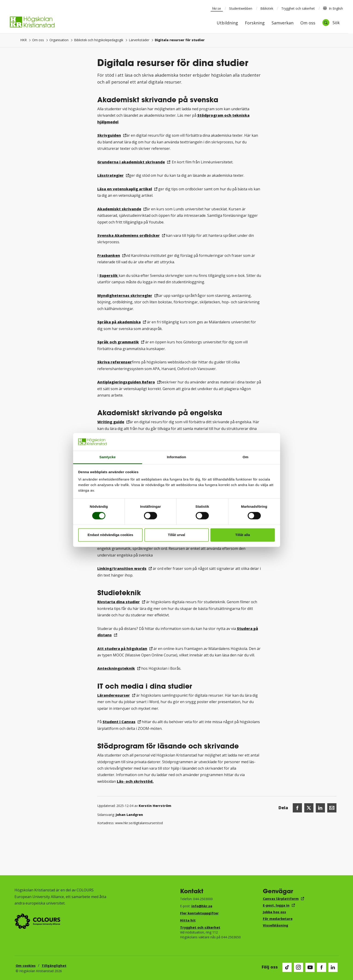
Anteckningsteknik (116, 668)
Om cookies (26, 966)
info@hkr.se (202, 906)
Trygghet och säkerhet (298, 8)
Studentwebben (241, 8)
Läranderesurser (114, 695)
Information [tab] (177, 457)
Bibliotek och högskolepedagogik (99, 40)
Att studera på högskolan (122, 649)
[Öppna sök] (331, 23)
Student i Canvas (119, 722)
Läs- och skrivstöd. (135, 781)
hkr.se (217, 8)
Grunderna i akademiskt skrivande (131, 162)
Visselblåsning (276, 925)
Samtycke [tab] (108, 457)
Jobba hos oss (274, 912)
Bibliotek (267, 8)
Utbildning (227, 23)
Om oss (308, 23)
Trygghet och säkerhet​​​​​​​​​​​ (200, 927)
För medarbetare (278, 919)
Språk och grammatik (118, 342)
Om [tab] (245, 457)
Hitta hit (188, 920)
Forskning (255, 23)
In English (333, 8)
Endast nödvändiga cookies (110, 535)
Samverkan (283, 23)
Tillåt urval (176, 535)
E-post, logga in (276, 905)
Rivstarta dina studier (119, 602)
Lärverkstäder (139, 40)
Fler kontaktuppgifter (199, 913)
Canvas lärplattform (281, 899)
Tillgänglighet (54, 966)
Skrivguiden (109, 135)
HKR (23, 40)
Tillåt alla (243, 535)
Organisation (59, 40)
